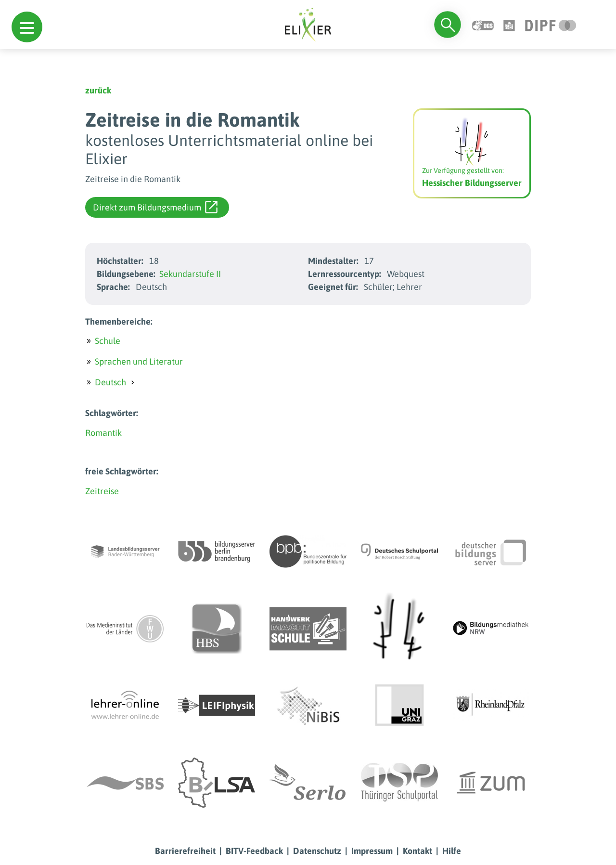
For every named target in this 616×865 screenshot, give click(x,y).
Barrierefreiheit (185, 851)
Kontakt (417, 851)
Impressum (372, 851)
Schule (108, 341)
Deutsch (110, 382)
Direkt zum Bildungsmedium (155, 207)
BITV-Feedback (254, 851)
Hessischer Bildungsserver (472, 183)
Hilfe (452, 851)
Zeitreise (102, 491)
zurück (98, 90)
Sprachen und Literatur (139, 361)
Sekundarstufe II (190, 274)
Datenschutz (317, 851)
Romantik (103, 433)
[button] (27, 27)
